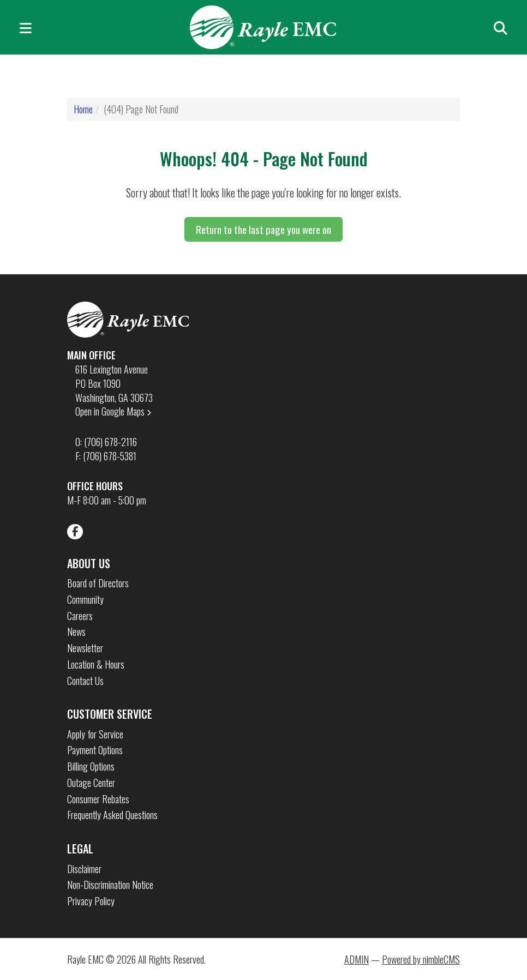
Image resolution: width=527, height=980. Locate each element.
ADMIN (357, 959)
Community (85, 600)
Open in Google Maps (114, 411)
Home (83, 109)
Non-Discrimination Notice (110, 885)
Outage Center (91, 783)
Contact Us (85, 681)
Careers (80, 616)
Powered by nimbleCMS (421, 959)
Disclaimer (84, 869)
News (76, 632)
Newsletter (85, 648)
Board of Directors (98, 583)
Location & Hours (96, 665)
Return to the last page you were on (263, 229)
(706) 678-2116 (110, 442)
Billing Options (91, 766)
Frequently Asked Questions (112, 815)
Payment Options (95, 750)
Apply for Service (95, 734)
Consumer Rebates (98, 799)
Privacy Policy (91, 901)
